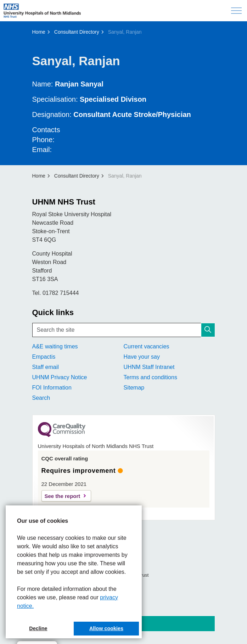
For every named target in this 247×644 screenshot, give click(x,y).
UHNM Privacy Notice (60, 377)
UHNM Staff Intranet (149, 367)
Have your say (142, 357)
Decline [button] (38, 628)
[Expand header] (236, 11)
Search (41, 398)
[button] (208, 330)
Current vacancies (147, 346)
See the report (63, 496)
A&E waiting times (55, 346)
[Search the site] (124, 330)
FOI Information (52, 388)
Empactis (44, 357)
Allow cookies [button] (106, 628)
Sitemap (134, 388)
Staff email (46, 367)
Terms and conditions (150, 377)
